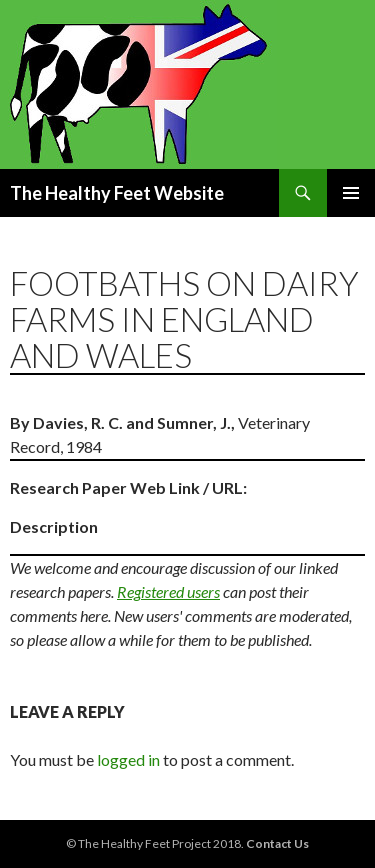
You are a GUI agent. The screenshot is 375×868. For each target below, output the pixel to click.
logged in (128, 759)
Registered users (168, 591)
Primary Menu (351, 193)
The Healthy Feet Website (117, 193)
